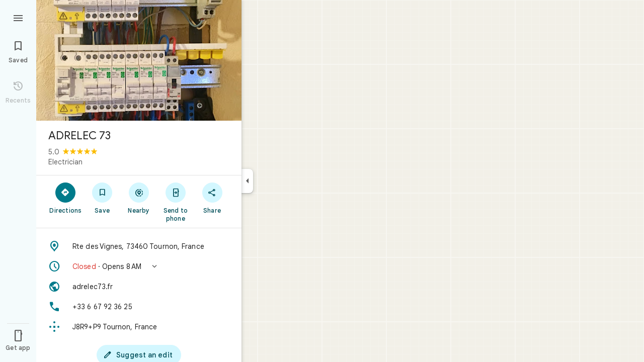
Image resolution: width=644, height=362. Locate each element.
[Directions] (66, 198)
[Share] (212, 198)
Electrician (65, 162)
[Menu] (18, 17)
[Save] (102, 198)
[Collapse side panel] (247, 181)
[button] (139, 266)
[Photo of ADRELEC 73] (139, 60)
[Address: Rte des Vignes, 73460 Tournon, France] (139, 246)
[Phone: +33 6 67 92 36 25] (139, 307)
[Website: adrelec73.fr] (139, 287)
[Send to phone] (175, 202)
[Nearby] (139, 198)
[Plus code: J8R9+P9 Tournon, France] (139, 327)
